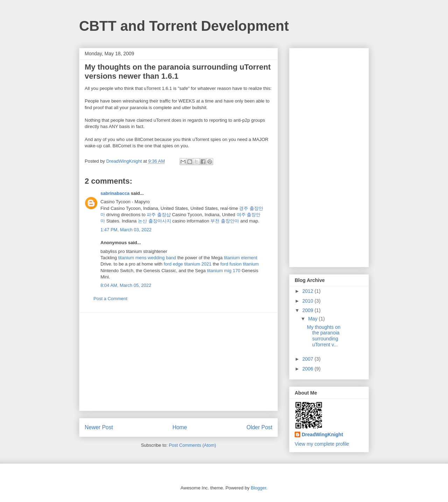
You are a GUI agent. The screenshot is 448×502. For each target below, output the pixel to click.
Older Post (259, 427)
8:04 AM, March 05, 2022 (126, 285)
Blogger (258, 488)
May (313, 319)
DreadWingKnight (322, 434)
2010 (309, 301)
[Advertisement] (178, 362)
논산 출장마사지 (155, 221)
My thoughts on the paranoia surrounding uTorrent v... (324, 336)
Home (180, 427)
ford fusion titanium (240, 264)
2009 (309, 310)
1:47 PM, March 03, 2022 (126, 230)
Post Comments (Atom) (192, 445)
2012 (309, 291)
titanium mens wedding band (147, 258)
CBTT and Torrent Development (184, 26)
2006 (309, 369)
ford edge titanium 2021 (188, 264)
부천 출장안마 (225, 221)
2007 (309, 359)
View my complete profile (322, 444)
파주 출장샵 (159, 215)
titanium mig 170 (223, 271)
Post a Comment (110, 299)
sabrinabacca (115, 193)
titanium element (241, 258)
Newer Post (99, 427)
